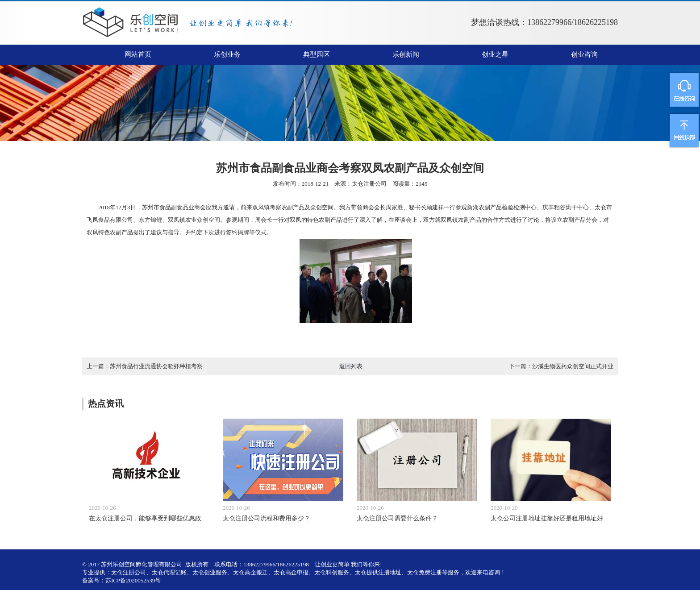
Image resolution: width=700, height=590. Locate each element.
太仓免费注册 (425, 572)
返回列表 (351, 366)
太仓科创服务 (332, 572)
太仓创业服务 (210, 572)
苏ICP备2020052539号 (133, 580)
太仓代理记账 (169, 572)
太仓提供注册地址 (378, 572)
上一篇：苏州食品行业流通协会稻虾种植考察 (145, 366)
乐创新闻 (406, 54)
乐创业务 (227, 54)
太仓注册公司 (369, 184)
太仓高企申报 (291, 572)
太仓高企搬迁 (250, 572)
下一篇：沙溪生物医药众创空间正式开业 (561, 366)
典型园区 (317, 54)
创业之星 (495, 54)
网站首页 (138, 54)
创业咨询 (584, 54)
